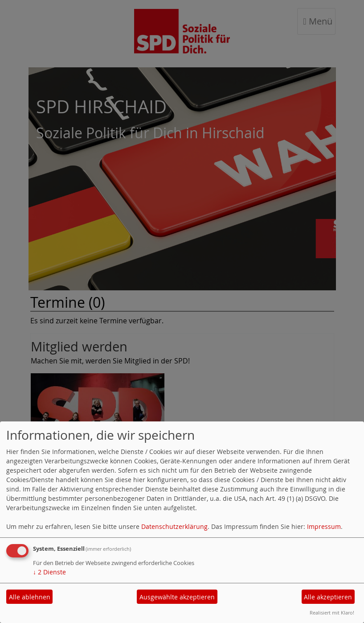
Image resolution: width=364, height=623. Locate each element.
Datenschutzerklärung (174, 526)
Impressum (324, 526)
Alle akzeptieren (328, 597)
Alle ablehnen (30, 597)
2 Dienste (49, 572)
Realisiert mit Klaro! (332, 613)
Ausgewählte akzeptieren (177, 597)
